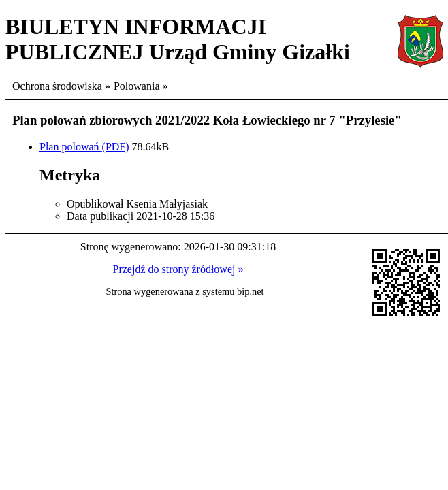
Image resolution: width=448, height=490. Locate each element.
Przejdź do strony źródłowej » (178, 269)
